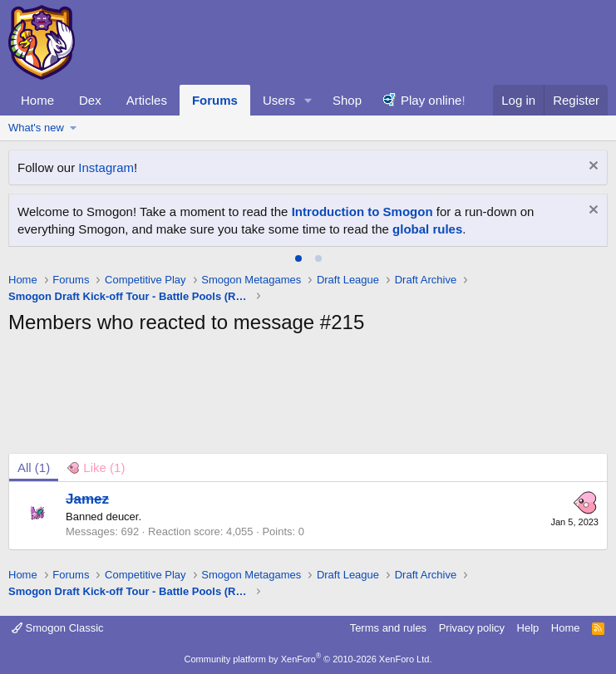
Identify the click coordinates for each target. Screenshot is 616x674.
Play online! (433, 100)
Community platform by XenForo (308, 659)
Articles (147, 100)
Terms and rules (388, 628)
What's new (36, 128)
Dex (90, 100)
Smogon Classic (58, 628)
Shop (347, 100)
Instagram (106, 167)
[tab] (298, 258)
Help (528, 628)
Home (37, 100)
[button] (308, 100)
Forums (215, 100)
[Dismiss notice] (591, 167)
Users (279, 100)
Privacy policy (472, 628)
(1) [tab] (34, 467)
